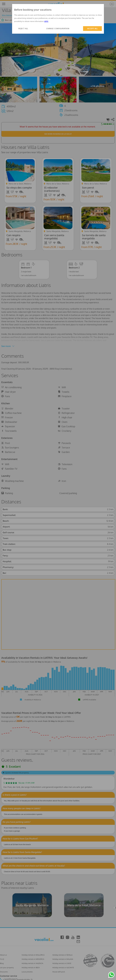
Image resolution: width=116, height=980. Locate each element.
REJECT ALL (23, 28)
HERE (46, 21)
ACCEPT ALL (92, 28)
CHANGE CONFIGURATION (58, 28)
